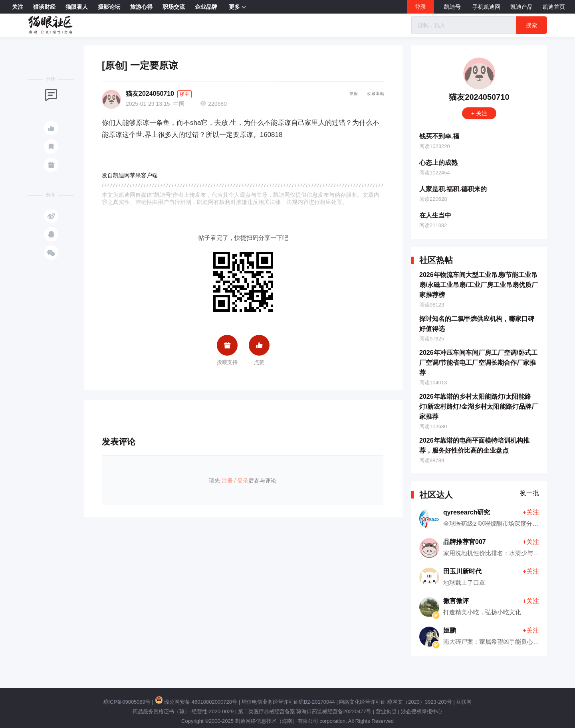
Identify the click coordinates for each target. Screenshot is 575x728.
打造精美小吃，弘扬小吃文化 (482, 612)
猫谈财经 (44, 7)
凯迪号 (453, 7)
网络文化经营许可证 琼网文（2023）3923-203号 (395, 702)
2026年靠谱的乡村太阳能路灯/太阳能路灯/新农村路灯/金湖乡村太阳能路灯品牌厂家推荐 (479, 407)
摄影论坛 (109, 7)
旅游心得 (141, 7)
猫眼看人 (77, 7)
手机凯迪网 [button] (486, 7)
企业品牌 (206, 7)
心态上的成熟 (438, 163)
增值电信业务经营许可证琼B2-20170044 (288, 702)
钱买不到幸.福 (439, 136)
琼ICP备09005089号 (127, 702)
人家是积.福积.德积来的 (453, 189)
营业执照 (386, 711)
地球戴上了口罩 (464, 583)
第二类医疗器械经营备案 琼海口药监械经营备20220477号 (305, 711)
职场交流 (174, 7)
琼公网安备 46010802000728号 (196, 702)
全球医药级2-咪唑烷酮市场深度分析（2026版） (507, 523)
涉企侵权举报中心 (422, 711)
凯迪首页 (554, 7)
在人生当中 (435, 215)
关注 (18, 7)
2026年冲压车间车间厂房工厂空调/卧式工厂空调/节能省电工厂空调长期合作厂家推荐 (478, 363)
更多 (237, 7)
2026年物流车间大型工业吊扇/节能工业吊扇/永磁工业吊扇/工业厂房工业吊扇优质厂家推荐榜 (479, 285)
